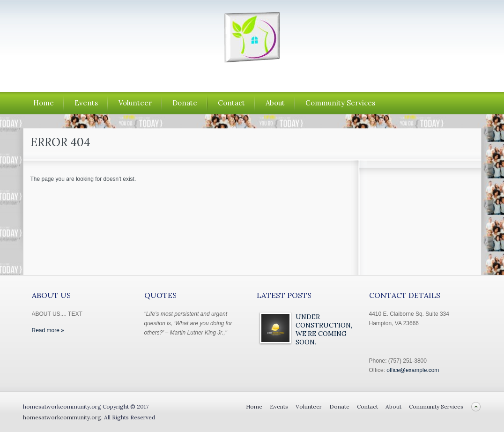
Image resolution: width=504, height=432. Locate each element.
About (275, 103)
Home (44, 103)
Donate (185, 103)
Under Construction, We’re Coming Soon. (324, 329)
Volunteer (135, 103)
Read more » (48, 330)
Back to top (476, 406)
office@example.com (413, 370)
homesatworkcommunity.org (62, 417)
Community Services (340, 103)
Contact (231, 103)
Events (86, 103)
